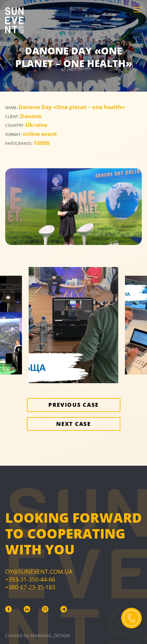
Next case (73, 424)
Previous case (73, 405)
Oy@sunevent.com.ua (39, 572)
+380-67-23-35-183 (30, 587)
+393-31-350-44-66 (30, 579)
